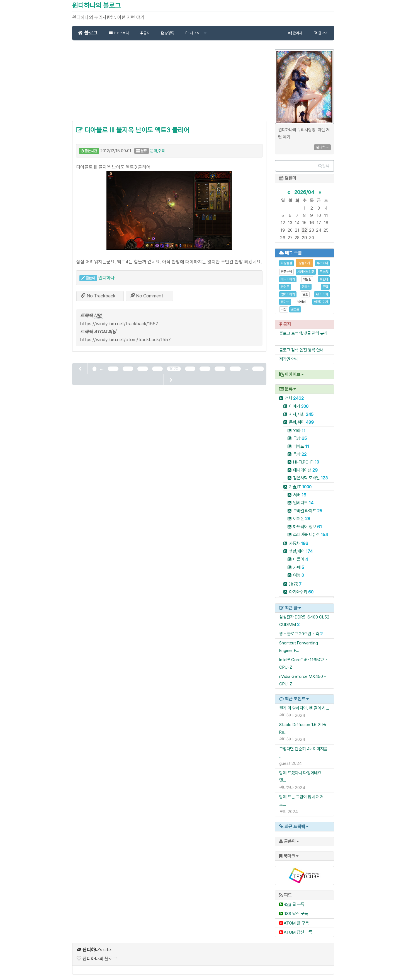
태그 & (196, 33)
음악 (300, 454)
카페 (299, 567)
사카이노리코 (306, 272)
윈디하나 (106, 278)
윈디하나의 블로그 (96, 5)
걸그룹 (295, 309)
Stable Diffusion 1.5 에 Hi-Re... (304, 728)
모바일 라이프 (308, 511)
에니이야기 (288, 279)
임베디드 (303, 503)
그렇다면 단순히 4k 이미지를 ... (303, 752)
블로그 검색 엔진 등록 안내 (301, 350)
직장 (284, 309)
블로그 (88, 33)
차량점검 (286, 263)
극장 (300, 438)
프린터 (324, 279)
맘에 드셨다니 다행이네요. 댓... (301, 776)
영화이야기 (288, 294)
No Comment (147, 296)
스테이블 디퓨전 (311, 534)
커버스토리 (119, 33)
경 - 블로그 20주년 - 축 (299, 634)
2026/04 (304, 192)
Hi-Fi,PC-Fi (306, 462)
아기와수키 (301, 592)
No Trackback (98, 296)
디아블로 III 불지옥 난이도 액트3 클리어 (133, 130)
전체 (294, 398)
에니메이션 (305, 470)
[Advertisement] (169, 84)
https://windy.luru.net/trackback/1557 (119, 324)
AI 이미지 (322, 294)
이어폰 (302, 519)
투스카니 (322, 263)
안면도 (285, 287)
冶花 (295, 584)
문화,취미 (158, 151)
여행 (299, 575)
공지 (145, 33)
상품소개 (304, 263)
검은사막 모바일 (310, 478)
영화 (299, 430)
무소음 (324, 272)
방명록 (168, 33)
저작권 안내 (289, 359)
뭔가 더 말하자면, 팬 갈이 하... (304, 708)
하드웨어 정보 (307, 527)
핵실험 (307, 279)
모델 (325, 287)
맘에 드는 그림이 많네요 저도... (301, 800)
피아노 (285, 302)
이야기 (299, 406)
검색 (324, 166)
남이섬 (302, 302)
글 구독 (294, 904)
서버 (300, 495)
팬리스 (306, 287)
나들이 (301, 559)
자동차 (299, 543)
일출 (305, 294)
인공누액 (286, 272)
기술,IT (300, 487)
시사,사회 (301, 414)
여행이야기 (321, 302)
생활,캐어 (301, 551)
